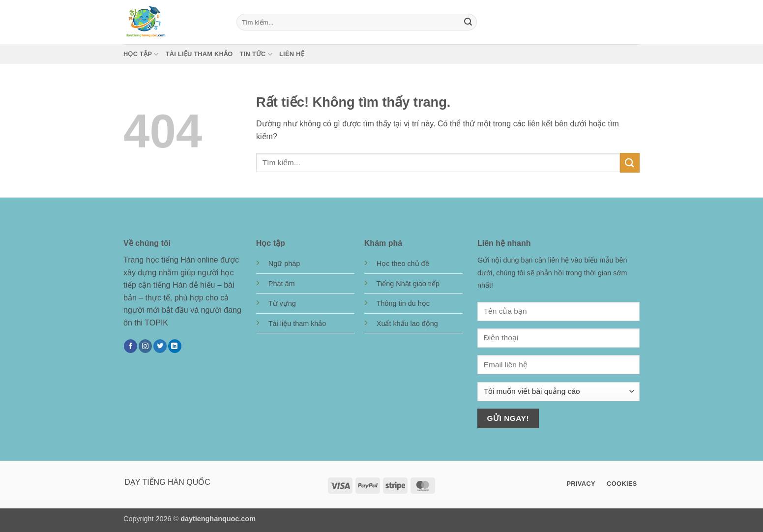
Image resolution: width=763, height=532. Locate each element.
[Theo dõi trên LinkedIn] (175, 346)
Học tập (141, 54)
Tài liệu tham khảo (199, 54)
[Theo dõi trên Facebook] (131, 346)
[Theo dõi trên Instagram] (145, 346)
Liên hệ (292, 54)
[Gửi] (468, 22)
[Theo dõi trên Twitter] (160, 346)
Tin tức (256, 54)
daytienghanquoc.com (218, 519)
